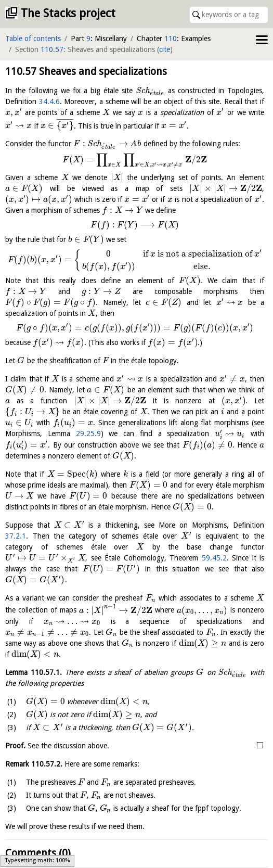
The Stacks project (68, 13)
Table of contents (33, 39)
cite (165, 49)
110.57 (52, 49)
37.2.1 (16, 536)
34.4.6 (49, 101)
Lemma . (36, 660)
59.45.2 (150, 558)
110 (171, 39)
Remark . (34, 752)
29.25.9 (88, 433)
